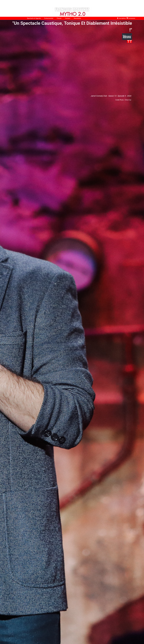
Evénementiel (49, 18)
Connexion (131, 18)
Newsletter (77, 18)
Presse (59, 18)
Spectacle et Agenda (34, 18)
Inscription (121, 18)
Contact (68, 18)
